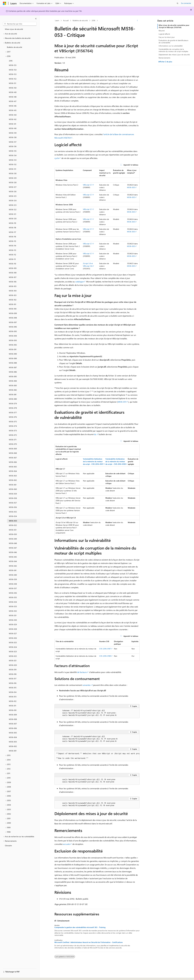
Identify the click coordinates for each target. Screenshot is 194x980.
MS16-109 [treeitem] (13, 268)
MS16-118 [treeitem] (12, 228)
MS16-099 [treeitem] (13, 313)
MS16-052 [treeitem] (13, 525)
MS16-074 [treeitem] (13, 426)
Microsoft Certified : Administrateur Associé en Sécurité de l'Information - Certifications (89, 942)
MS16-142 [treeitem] (13, 119)
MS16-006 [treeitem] (13, 728)
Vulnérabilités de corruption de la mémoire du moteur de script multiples (173, 50)
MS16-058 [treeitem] (13, 498)
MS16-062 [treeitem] (13, 480)
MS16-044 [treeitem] (13, 561)
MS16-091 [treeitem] (13, 349)
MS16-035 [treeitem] (13, 597)
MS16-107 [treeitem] (13, 277)
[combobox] (20, 24)
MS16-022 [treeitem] (13, 656)
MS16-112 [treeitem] (12, 255)
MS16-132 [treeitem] (13, 164)
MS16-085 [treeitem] (13, 376)
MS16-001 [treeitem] (13, 751)
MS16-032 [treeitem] (13, 611)
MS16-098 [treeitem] (13, 318)
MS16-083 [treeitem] (13, 385)
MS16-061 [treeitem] (13, 485)
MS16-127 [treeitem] (13, 187)
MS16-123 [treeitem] (13, 205)
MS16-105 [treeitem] (13, 286)
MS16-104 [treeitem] (13, 291)
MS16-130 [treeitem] (13, 173)
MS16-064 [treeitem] (13, 471)
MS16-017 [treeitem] (13, 679)
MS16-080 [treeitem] (13, 399)
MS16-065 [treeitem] (13, 467)
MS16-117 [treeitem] (12, 232)
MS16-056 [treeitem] (13, 507)
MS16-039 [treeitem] (13, 579)
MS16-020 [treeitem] (13, 665)
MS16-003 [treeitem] (13, 742)
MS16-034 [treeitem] (13, 602)
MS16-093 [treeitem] (13, 340)
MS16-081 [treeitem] (13, 394)
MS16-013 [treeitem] (13, 697)
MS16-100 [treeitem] (13, 309)
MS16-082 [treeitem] (13, 390)
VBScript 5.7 (88, 185)
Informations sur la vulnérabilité (171, 46)
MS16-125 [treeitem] (13, 196)
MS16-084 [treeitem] (13, 381)
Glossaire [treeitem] (8, 845)
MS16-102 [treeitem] (13, 300)
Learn (57, 20)
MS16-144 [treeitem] (13, 115)
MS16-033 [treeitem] (13, 606)
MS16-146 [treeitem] (13, 106)
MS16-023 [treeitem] (13, 652)
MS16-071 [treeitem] (13, 440)
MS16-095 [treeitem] (13, 331)
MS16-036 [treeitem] (13, 593)
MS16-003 (131, 187)
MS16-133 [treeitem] (13, 160)
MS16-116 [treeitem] (12, 237)
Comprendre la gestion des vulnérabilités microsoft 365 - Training (80, 927)
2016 (93, 20)
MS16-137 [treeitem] (13, 142)
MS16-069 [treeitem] (13, 449)
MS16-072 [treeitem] (13, 435)
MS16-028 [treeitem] (13, 629)
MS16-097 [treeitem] (13, 322)
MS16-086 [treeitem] (13, 372)
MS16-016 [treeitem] (13, 683)
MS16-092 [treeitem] (13, 345)
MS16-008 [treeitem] (13, 719)
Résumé (162, 31)
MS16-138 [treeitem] (13, 137)
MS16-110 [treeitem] (12, 264)
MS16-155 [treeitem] (13, 65)
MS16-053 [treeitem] (13, 521)
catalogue (79, 282)
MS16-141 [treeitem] (12, 124)
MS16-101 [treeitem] (12, 304)
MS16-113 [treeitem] (12, 250)
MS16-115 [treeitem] (12, 241)
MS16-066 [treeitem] (13, 462)
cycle (57, 158)
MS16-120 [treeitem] (13, 219)
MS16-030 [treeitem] (13, 620)
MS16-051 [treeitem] (13, 530)
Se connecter (186, 3)
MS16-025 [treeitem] (13, 642)
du (95, 434)
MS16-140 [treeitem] (13, 128)
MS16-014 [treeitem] (13, 692)
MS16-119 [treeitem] (12, 223)
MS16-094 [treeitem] (13, 336)
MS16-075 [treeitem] (13, 422)
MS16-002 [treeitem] (13, 746)
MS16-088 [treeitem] (13, 363)
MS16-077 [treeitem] (13, 413)
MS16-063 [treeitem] (13, 476)
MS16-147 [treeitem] (13, 101)
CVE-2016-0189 (105, 656)
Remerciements (164, 58)
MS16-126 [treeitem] (13, 191)
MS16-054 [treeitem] (13, 516)
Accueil (66, 20)
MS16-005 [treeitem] (13, 733)
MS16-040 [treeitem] (13, 575)
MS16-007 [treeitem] (13, 724)
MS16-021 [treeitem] (13, 661)
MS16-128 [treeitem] (13, 182)
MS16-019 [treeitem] (13, 670)
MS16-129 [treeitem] (13, 178)
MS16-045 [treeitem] (13, 557)
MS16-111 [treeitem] (12, 259)
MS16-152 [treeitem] (13, 79)
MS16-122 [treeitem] (13, 210)
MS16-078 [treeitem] (13, 408)
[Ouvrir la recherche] (178, 3)
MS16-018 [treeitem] (13, 674)
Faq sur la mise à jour (167, 37)
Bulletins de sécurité (80, 20)
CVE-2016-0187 (105, 649)
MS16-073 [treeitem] (13, 431)
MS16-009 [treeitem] (13, 715)
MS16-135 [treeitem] (13, 151)
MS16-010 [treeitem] (13, 710)
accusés (67, 844)
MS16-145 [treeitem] (13, 110)
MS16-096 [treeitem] (13, 327)
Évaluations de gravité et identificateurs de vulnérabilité (173, 41)
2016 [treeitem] (11, 61)
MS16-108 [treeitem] (13, 273)
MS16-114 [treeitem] (12, 246)
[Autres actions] (137, 21)
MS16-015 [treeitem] (13, 688)
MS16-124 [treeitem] (13, 200)
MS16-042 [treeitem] (13, 566)
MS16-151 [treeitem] (12, 83)
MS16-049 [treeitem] (13, 539)
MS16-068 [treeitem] (13, 453)
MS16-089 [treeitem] (13, 358)
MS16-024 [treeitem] (13, 647)
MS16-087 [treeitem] (13, 367)
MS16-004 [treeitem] (13, 737)
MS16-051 (122, 402)
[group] (97, 756)
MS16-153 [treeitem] (13, 74)
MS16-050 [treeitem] (13, 534)
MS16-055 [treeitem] (13, 512)
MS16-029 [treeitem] (13, 624)
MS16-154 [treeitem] (13, 70)
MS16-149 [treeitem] (13, 92)
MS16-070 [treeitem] (13, 444)
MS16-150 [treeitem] (13, 88)
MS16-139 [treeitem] (13, 133)
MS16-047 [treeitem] (13, 548)
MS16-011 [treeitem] (12, 706)
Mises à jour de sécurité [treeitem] (14, 29)
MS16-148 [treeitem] (13, 97)
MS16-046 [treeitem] (13, 552)
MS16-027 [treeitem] (13, 633)
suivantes (87, 685)
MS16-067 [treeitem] (13, 458)
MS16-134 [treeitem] (13, 155)
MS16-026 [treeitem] (13, 638)
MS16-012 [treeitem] (13, 701)
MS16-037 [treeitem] (13, 588)
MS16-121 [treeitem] (12, 214)
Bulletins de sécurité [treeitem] (14, 47)
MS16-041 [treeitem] (13, 570)
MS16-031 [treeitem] (13, 615)
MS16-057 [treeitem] (13, 503)
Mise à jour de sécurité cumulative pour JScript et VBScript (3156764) (174, 26)
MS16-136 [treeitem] (13, 146)
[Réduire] (36, 19)
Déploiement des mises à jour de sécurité (174, 55)
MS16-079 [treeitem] (13, 404)
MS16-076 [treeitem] (13, 417)
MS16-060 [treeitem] (13, 489)
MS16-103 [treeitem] (13, 295)
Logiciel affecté (164, 34)
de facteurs (82, 672)
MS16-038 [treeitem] (13, 584)
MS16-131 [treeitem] (12, 169)
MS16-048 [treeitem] (13, 543)
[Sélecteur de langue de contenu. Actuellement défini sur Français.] (9, 976)
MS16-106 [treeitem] (13, 282)
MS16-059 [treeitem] (13, 494)
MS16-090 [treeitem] (13, 354)
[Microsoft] (5, 3)
